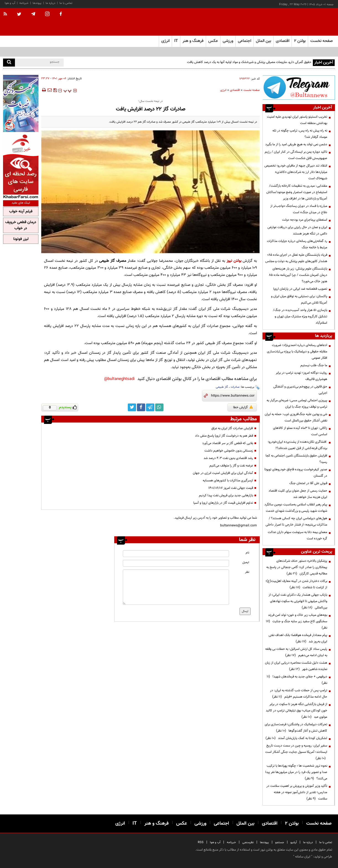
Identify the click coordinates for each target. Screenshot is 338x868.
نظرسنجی (248, 842)
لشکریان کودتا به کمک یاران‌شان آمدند (296, 738)
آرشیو (294, 842)
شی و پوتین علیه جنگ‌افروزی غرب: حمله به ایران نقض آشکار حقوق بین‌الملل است (296, 417)
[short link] (233, 396)
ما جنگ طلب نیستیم (314, 365)
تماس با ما (66, 3)
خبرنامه (24, 3)
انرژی (223, 90)
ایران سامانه (303, 857)
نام (247, 553)
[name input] (176, 554)
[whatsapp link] (159, 407)
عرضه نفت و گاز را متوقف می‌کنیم (231, 466)
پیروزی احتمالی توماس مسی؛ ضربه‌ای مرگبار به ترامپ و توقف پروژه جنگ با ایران (297, 404)
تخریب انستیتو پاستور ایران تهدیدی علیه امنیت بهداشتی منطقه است (297, 120)
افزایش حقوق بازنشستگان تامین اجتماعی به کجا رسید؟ (296, 459)
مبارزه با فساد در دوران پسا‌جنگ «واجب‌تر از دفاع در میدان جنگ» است (299, 209)
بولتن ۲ (300, 41)
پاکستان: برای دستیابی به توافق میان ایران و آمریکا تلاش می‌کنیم (299, 300)
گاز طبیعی (222, 387)
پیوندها (37, 3)
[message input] (176, 587)
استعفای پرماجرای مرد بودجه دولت (305, 220)
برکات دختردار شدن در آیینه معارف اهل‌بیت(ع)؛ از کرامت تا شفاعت (296, 584)
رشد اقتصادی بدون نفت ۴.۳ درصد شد (228, 458)
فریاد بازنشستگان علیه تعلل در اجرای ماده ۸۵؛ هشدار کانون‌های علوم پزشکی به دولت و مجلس (296, 258)
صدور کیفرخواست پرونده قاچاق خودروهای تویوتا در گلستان (296, 473)
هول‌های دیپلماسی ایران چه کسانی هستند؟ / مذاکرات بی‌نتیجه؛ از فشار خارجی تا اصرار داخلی (296, 522)
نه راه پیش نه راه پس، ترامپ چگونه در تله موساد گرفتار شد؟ (300, 134)
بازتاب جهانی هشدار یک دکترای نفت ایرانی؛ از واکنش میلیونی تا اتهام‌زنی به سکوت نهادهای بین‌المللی (298, 601)
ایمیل (246, 562)
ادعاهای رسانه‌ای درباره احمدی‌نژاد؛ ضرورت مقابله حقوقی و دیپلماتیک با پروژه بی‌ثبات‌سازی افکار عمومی (297, 352)
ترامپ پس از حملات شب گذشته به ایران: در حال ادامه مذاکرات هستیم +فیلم (299, 694)
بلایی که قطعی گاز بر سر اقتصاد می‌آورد (228, 443)
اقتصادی (235, 90)
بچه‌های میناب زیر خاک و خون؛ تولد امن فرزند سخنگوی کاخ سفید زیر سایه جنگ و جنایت (297, 621)
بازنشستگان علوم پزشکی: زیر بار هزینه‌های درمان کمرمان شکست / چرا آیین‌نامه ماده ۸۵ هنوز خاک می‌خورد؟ (298, 275)
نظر (247, 572)
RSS (201, 842)
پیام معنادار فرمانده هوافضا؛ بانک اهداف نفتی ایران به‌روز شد (298, 638)
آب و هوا (10, 3)
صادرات (235, 387)
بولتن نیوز (234, 261)
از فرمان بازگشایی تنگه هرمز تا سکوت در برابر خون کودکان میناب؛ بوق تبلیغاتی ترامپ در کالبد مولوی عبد (297, 711)
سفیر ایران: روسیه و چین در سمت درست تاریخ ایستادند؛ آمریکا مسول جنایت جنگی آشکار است (296, 752)
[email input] (176, 563)
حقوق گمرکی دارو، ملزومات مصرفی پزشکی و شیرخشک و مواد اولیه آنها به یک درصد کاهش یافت (249, 62)
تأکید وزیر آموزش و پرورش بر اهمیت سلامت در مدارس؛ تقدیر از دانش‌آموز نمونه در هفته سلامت (297, 792)
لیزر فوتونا (21, 239)
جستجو (280, 842)
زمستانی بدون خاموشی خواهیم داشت (229, 451)
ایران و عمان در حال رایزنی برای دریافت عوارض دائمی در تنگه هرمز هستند (297, 230)
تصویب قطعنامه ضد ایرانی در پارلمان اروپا (300, 289)
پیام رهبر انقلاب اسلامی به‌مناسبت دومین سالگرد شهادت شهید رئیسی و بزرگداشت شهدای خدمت (296, 508)
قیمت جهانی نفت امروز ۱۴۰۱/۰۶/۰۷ (231, 488)
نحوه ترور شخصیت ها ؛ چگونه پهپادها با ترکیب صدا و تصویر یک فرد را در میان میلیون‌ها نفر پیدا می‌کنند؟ (296, 772)
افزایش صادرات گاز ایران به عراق (232, 428)
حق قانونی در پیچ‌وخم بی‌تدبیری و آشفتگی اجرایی (300, 390)
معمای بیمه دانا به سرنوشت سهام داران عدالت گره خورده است (297, 535)
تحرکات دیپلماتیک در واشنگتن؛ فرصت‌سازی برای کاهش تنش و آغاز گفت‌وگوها (296, 728)
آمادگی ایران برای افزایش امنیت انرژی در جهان (223, 473)
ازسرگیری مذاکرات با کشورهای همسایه (228, 481)
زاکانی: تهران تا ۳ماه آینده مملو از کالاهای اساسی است (300, 431)
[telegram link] (150, 407)
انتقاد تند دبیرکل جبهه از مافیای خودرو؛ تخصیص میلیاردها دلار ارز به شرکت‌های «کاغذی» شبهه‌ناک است (296, 172)
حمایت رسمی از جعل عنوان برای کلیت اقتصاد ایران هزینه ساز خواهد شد (298, 494)
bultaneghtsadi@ (119, 379)
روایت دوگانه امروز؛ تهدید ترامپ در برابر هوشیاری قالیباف (301, 376)
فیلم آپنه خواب (21, 212)
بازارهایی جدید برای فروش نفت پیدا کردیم (226, 495)
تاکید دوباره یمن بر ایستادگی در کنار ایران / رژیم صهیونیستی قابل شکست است (296, 155)
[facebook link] (141, 407)
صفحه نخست (322, 41)
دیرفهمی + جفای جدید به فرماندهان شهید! (297, 680)
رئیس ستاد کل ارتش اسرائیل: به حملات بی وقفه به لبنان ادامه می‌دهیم (296, 652)
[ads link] (299, 87)
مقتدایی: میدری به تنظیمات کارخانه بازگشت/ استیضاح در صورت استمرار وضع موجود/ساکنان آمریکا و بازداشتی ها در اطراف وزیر (297, 192)
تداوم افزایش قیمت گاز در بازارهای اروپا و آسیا (223, 503)
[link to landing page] (307, 22)
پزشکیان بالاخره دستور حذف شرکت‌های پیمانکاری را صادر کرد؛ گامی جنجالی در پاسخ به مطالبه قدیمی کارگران (297, 567)
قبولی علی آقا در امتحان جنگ (308, 483)
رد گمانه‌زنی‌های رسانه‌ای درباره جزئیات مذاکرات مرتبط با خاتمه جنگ (297, 244)
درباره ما (50, 3)
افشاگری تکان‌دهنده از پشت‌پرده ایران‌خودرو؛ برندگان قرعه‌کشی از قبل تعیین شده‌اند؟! (297, 445)
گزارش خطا (243, 407)
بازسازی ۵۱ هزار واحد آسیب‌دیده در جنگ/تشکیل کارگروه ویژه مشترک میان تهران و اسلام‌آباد (300, 316)
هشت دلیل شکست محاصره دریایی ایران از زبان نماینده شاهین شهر (296, 666)
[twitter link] (132, 407)
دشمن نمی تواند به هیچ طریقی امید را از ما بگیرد (296, 144)
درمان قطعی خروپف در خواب (21, 225)
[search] (9, 63)
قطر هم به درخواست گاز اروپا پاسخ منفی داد (224, 436)
